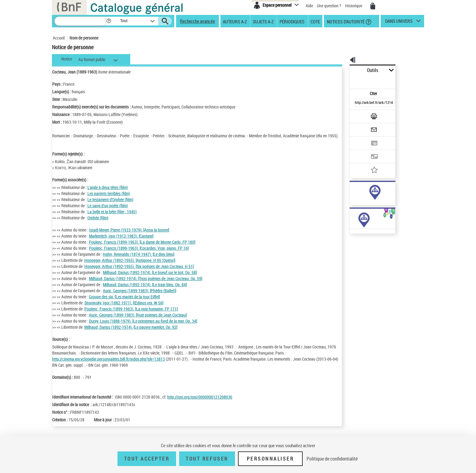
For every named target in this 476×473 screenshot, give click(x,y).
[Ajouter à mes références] (361, 150)
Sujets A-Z (263, 21)
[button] (109, 21)
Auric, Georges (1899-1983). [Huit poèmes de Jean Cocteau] (138, 321)
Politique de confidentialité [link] (332, 459)
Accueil (59, 38)
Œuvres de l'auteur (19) (354, 243)
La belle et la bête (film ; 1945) (112, 218)
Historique (354, 6)
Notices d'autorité (345, 21)
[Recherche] (80, 21)
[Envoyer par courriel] (357, 115)
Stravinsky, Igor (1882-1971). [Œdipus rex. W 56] (124, 309)
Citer (347, 80)
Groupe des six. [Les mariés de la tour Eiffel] (124, 303)
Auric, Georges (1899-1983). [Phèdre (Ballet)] (139, 297)
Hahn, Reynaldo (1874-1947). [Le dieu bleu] (139, 260)
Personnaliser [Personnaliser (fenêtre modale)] (270, 459)
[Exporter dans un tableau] (361, 127)
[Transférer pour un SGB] (360, 139)
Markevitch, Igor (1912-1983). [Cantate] (121, 242)
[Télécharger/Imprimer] (358, 103)
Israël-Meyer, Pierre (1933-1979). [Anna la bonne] (129, 236)
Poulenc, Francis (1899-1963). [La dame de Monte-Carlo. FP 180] (142, 248)
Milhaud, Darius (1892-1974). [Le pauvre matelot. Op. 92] (131, 333)
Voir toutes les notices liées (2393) (369, 209)
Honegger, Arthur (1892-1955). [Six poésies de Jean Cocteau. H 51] (139, 272)
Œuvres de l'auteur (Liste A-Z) (359, 249)
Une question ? (329, 6)
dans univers (399, 22)
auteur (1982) (355, 191)
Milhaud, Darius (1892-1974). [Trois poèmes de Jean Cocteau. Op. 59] (146, 284)
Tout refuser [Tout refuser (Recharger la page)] (207, 459)
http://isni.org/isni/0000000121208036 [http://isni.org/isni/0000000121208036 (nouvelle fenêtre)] (200, 415)
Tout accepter (147, 459)
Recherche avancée (197, 21)
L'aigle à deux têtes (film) (108, 193)
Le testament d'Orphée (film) (110, 206)
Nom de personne (84, 38)
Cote (315, 21)
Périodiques (292, 21)
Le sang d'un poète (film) (108, 212)
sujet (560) (352, 197)
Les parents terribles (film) (109, 199)
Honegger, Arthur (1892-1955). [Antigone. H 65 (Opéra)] (130, 266)
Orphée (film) (98, 224)
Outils (343, 70)
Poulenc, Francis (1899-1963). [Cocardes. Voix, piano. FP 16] (139, 254)
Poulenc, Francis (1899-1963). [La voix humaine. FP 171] (131, 315)
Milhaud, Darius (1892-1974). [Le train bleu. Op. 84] (145, 291)
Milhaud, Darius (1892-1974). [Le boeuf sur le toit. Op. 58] (150, 278)
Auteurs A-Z (235, 21)
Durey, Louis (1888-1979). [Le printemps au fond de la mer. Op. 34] (143, 327)
